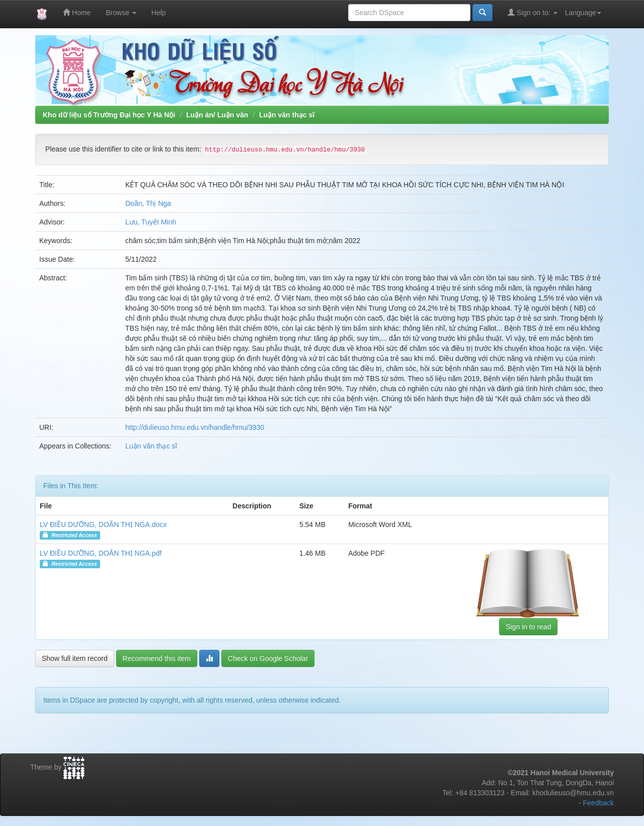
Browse (121, 13)
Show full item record (75, 658)
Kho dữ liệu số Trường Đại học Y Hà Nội (109, 115)
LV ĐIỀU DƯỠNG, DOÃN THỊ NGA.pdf (101, 553)
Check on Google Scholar (268, 658)
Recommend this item (157, 658)
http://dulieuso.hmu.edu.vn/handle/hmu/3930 (195, 427)
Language (583, 13)
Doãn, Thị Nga (148, 203)
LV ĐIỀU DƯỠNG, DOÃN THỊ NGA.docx (103, 524)
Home (77, 12)
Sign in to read (528, 627)
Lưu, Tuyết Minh (151, 222)
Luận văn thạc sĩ (287, 115)
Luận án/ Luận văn (217, 115)
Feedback (598, 803)
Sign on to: (533, 12)
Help (159, 13)
